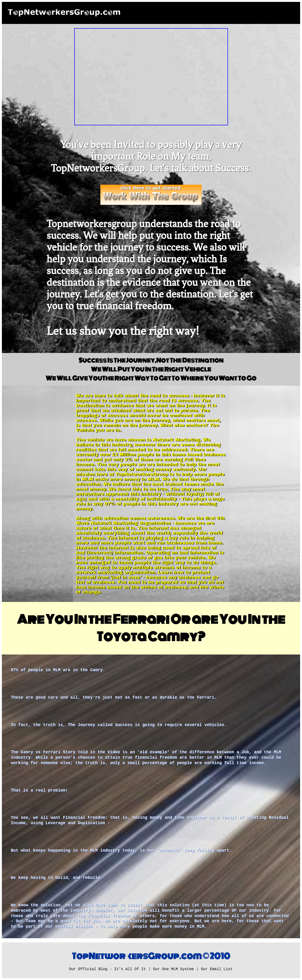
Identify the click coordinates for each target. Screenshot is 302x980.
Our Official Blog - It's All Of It (107, 969)
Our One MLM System (173, 969)
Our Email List (217, 969)
